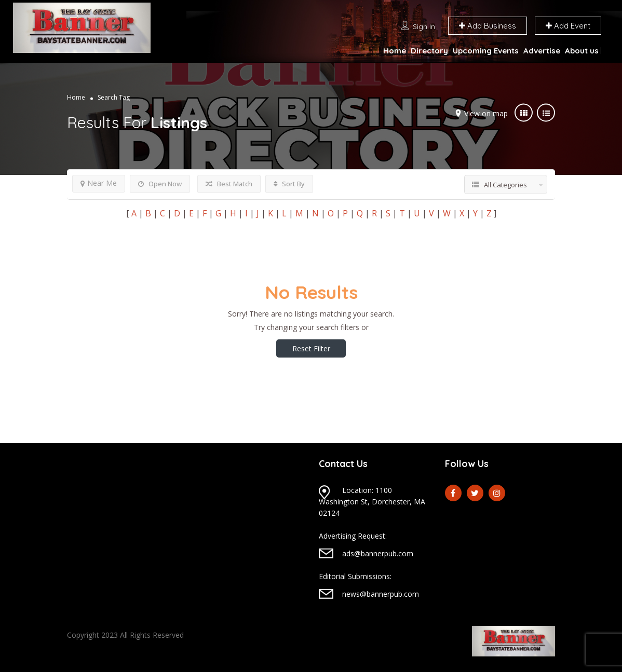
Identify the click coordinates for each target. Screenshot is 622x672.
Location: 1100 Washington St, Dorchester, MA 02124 (372, 502)
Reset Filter (311, 348)
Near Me (99, 183)
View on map (486, 113)
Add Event (568, 26)
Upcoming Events (486, 51)
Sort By (289, 184)
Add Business (488, 26)
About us (582, 51)
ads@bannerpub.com (378, 553)
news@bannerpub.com (381, 594)
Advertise (542, 51)
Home (395, 51)
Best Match (229, 184)
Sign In (424, 26)
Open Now (160, 184)
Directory (429, 51)
